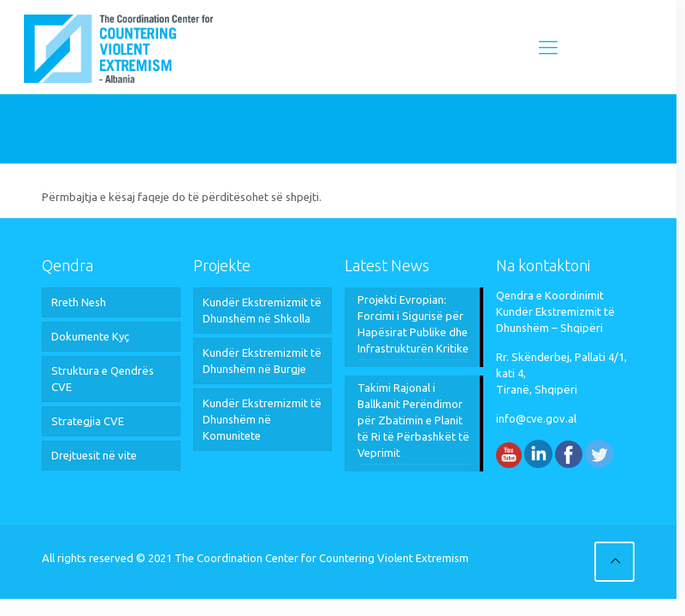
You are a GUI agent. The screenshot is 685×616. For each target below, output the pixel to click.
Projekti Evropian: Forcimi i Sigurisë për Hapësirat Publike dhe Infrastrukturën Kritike (413, 324)
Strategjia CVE (88, 421)
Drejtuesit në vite (94, 455)
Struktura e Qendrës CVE (103, 379)
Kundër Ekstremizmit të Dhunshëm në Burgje (262, 361)
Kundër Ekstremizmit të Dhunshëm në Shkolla (262, 310)
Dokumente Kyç (90, 336)
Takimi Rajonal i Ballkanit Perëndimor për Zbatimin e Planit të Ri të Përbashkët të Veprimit (413, 420)
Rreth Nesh (79, 302)
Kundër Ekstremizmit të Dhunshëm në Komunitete (262, 419)
